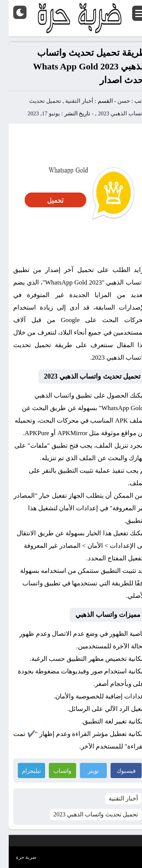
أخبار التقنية (70, 101)
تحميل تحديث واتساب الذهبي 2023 (87, 814)
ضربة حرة (17, 857)
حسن (115, 101)
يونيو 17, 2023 (35, 113)
